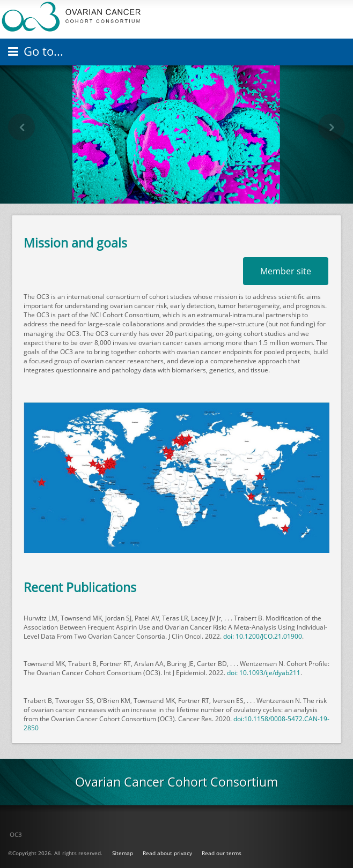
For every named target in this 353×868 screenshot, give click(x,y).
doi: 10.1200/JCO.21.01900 (263, 636)
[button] (21, 127)
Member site (286, 271)
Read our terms (222, 853)
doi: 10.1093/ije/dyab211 (264, 673)
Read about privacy (167, 853)
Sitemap (123, 853)
